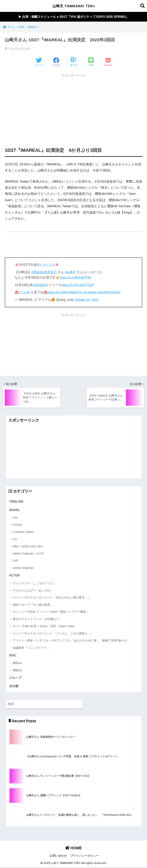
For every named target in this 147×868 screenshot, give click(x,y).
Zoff (15, 561)
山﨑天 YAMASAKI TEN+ (74, 6)
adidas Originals (23, 568)
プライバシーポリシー (85, 857)
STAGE (18, 525)
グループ (15, 679)
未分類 (14, 687)
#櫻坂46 (37, 272)
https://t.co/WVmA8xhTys (66, 292)
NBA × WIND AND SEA (28, 547)
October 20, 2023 (87, 300)
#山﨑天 (72, 272)
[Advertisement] (73, 107)
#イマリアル (47, 265)
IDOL (13, 656)
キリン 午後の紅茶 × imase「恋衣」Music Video (44, 627)
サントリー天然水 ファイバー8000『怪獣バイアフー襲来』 (51, 612)
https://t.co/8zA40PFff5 (76, 278)
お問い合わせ (58, 857)
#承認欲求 (41, 285)
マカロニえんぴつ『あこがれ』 (33, 591)
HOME (73, 849)
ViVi (15, 518)
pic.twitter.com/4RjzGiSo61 (104, 292)
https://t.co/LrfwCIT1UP (79, 285)
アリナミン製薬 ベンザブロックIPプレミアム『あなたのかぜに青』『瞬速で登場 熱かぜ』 (71, 641)
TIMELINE (17, 502)
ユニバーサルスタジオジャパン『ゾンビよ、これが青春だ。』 (53, 634)
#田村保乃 (51, 272)
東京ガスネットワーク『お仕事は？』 (37, 620)
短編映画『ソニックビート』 (31, 648)
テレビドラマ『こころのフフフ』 (34, 584)
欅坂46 (17, 664)
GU (15, 539)
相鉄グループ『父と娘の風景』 (33, 605)
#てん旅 (24, 292)
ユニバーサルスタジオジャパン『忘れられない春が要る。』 (52, 598)
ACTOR (15, 576)
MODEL (15, 510)
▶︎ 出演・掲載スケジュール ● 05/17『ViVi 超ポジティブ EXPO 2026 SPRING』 (73, 17)
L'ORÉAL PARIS (23, 532)
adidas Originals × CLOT (29, 554)
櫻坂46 (17, 671)
